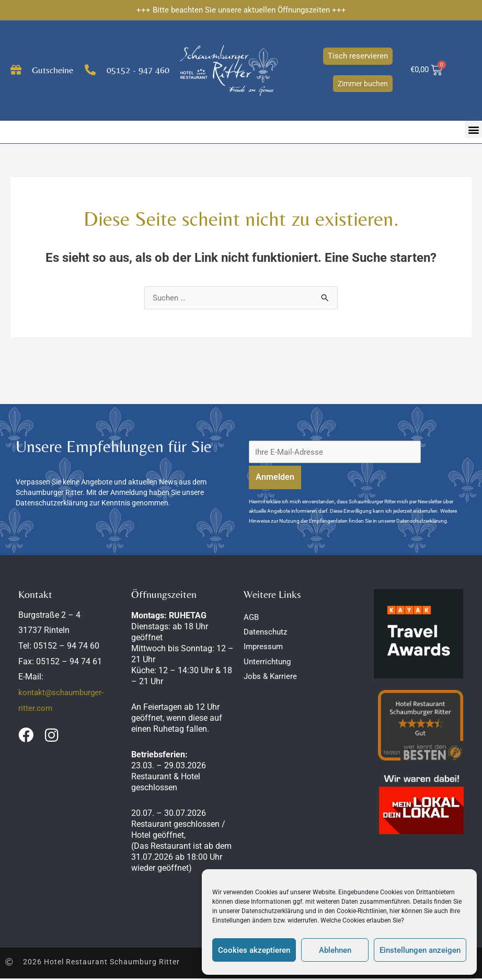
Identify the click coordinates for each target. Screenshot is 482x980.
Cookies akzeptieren (254, 950)
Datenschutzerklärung (273, 911)
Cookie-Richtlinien (362, 911)
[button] (473, 129)
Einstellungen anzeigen (420, 950)
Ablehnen (335, 950)
